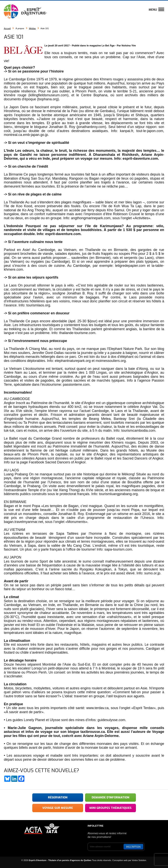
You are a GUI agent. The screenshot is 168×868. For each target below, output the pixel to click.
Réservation (58, 797)
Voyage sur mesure (58, 808)
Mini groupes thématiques (110, 808)
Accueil (7, 28)
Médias (32, 28)
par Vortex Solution (137, 860)
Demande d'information (110, 797)
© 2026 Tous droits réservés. (67, 860)
